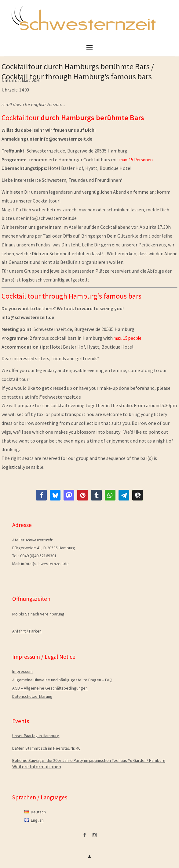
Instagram (95, 837)
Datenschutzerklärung (32, 696)
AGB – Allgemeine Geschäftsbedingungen (50, 688)
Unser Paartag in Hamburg (36, 736)
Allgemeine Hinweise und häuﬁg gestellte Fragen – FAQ (62, 680)
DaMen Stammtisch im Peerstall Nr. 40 (46, 748)
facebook (85, 837)
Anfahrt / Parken (27, 631)
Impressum (22, 671)
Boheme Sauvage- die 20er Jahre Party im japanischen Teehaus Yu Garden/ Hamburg (89, 760)
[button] (41, 495)
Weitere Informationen (37, 766)
